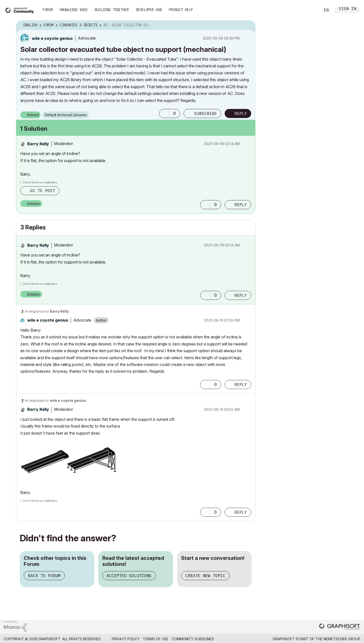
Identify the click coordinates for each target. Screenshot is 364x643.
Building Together (112, 10)
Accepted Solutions (129, 576)
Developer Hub (149, 10)
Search (311, 10)
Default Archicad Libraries (66, 115)
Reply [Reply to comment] (241, 205)
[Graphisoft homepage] (340, 627)
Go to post (43, 191)
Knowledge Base (74, 10)
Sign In (347, 9)
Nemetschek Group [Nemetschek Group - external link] (342, 639)
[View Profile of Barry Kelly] (38, 144)
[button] (164, 113)
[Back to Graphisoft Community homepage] (21, 10)
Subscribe (206, 113)
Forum (48, 10)
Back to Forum (44, 576)
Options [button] (248, 25)
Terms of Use (156, 639)
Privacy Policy (126, 639)
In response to (47, 311)
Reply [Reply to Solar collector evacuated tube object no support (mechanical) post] (241, 113)
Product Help (181, 10)
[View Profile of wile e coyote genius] (52, 38)
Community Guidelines (193, 639)
